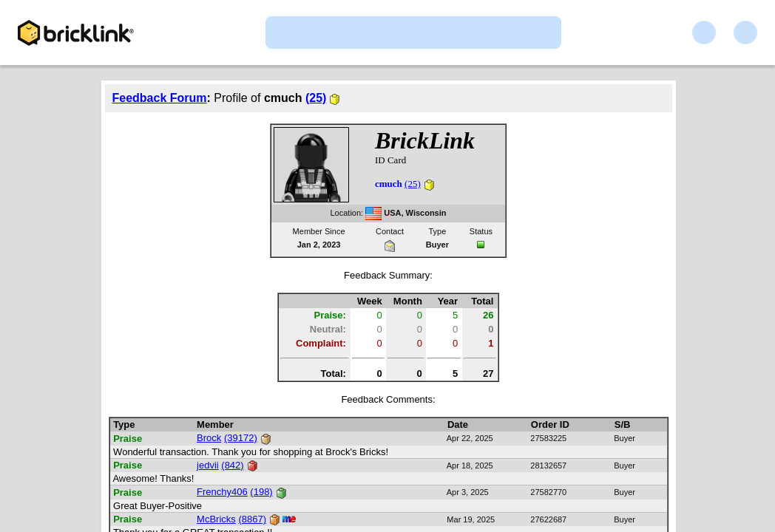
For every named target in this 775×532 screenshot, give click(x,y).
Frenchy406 (222, 492)
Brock (209, 438)
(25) (316, 98)
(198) (261, 492)
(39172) (241, 438)
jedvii (208, 465)
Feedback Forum (160, 98)
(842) (232, 465)
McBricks (216, 519)
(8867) (252, 519)
